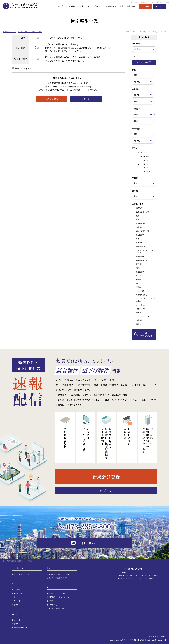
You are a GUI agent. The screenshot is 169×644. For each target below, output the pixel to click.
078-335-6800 (89, 526)
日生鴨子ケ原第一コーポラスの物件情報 (30, 32)
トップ (56, 6)
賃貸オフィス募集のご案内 (57, 578)
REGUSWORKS (162, 637)
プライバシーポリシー (55, 609)
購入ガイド (82, 6)
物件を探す (68, 6)
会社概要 (131, 6)
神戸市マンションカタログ (57, 593)
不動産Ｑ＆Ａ (17, 605)
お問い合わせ (52, 605)
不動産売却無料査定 (20, 628)
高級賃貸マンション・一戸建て (59, 574)
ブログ (49, 612)
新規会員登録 (17, 593)
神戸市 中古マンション (9, 32)
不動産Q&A (110, 6)
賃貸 (121, 6)
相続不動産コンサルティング (58, 597)
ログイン (15, 597)
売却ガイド (96, 6)
